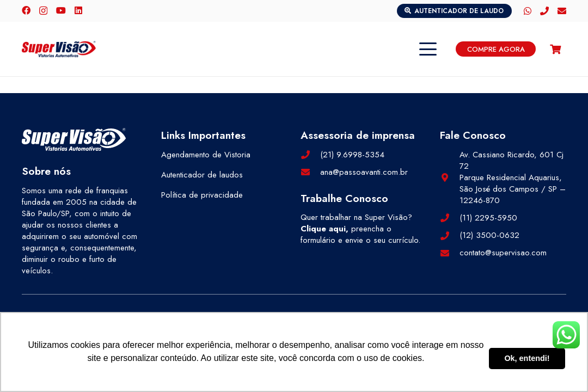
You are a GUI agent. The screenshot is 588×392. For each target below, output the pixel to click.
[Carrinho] (555, 49)
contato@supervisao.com (503, 253)
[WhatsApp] (528, 11)
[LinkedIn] (78, 10)
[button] (428, 49)
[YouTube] (61, 10)
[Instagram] (43, 11)
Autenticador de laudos (202, 175)
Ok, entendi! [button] (527, 358)
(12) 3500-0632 (489, 235)
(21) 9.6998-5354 (352, 155)
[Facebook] (26, 10)
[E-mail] (562, 11)
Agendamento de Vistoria (206, 155)
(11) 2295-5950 (488, 218)
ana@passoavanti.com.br (364, 172)
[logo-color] (59, 49)
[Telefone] (544, 11)
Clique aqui (323, 229)
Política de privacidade (202, 195)
